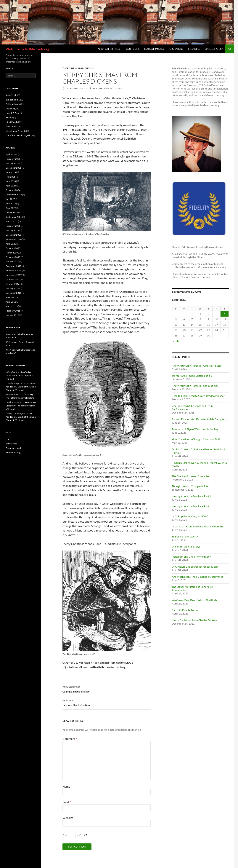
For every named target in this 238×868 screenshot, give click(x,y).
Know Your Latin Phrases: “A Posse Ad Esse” (197, 366)
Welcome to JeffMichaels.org (27, 49)
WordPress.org (13, 453)
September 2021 (14, 217)
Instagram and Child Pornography (191, 557)
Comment (70, 739)
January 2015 (12, 315)
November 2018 (14, 271)
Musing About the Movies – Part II (191, 496)
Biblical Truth (12, 100)
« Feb (176, 341)
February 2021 (13, 226)
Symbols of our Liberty (185, 536)
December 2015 (13, 293)
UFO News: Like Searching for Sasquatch (195, 567)
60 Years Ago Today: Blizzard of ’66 (192, 376)
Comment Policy (214, 49)
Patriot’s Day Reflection (107, 702)
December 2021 (13, 212)
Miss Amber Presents (16, 131)
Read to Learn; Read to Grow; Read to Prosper (198, 396)
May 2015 (11, 297)
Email (67, 802)
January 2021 (12, 230)
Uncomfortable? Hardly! (186, 547)
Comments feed (13, 448)
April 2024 (11, 186)
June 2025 (11, 172)
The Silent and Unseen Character (191, 476)
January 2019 (12, 262)
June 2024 (11, 181)
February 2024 (13, 190)
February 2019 (13, 257)
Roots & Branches (154, 49)
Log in (8, 439)
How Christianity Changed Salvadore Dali (196, 439)
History (9, 118)
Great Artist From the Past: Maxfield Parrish (197, 526)
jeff (94, 88)
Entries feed (11, 444)
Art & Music (11, 95)
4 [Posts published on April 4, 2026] (225, 314)
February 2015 (13, 311)
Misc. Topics (12, 126)
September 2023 (14, 195)
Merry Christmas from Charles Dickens (194, 620)
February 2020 (13, 248)
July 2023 (10, 199)
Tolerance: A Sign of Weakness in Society (195, 429)
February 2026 (13, 159)
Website (68, 818)
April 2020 (11, 244)
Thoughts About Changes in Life (190, 486)
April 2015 (11, 302)
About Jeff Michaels (109, 49)
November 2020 (14, 239)
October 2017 (13, 279)
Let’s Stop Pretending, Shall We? (190, 516)
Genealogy (11, 109)
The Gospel (194, 49)
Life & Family (12, 122)
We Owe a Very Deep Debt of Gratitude (194, 600)
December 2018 (13, 266)
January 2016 (12, 288)
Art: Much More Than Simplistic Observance (197, 577)
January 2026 (12, 163)
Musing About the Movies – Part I (191, 506)
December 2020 (13, 235)
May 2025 (11, 177)
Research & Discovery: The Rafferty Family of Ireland (21, 406)
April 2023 (11, 208)
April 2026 (11, 154)
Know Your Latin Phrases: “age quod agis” (196, 386)
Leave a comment (113, 88)
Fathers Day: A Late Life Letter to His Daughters (199, 419)
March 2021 (12, 221)
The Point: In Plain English (78, 68)
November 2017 (14, 275)
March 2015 (12, 306)
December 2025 (13, 168)
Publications (176, 49)
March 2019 (12, 253)
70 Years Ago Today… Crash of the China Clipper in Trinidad (19, 375)
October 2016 (13, 284)
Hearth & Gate (132, 49)
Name (67, 786)
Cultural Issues (13, 104)
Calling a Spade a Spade (107, 689)
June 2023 (11, 204)
